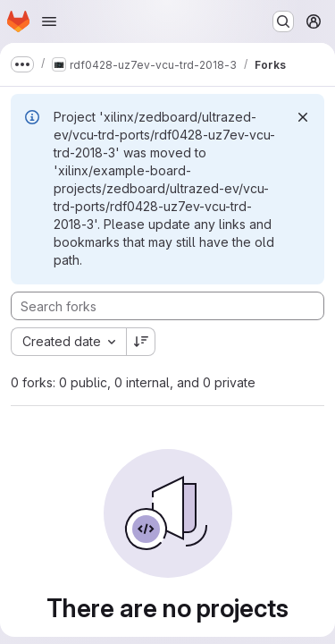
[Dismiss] (303, 117)
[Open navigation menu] (49, 21)
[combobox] (68, 342)
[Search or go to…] (283, 21)
